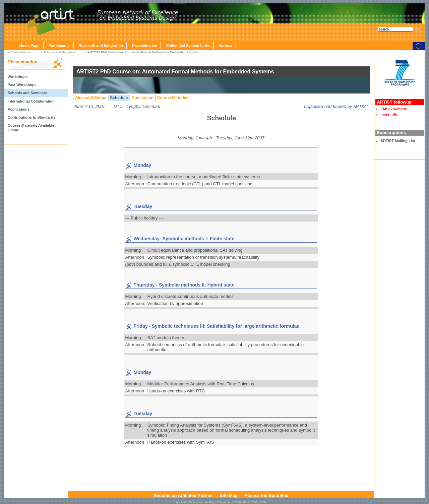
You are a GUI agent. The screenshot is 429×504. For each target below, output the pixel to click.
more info (389, 114)
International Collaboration (31, 101)
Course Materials (173, 98)
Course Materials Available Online (31, 128)
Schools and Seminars (59, 52)
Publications (19, 109)
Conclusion (143, 98)
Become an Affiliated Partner (183, 495)
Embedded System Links (188, 46)
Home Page (29, 46)
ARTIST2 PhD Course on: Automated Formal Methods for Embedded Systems (143, 52)
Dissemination (145, 46)
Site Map (229, 495)
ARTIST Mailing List (398, 141)
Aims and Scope (91, 98)
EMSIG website (394, 109)
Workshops (18, 77)
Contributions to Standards (32, 117)
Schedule (119, 98)
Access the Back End (266, 495)
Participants (59, 46)
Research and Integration (101, 46)
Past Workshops (22, 85)
